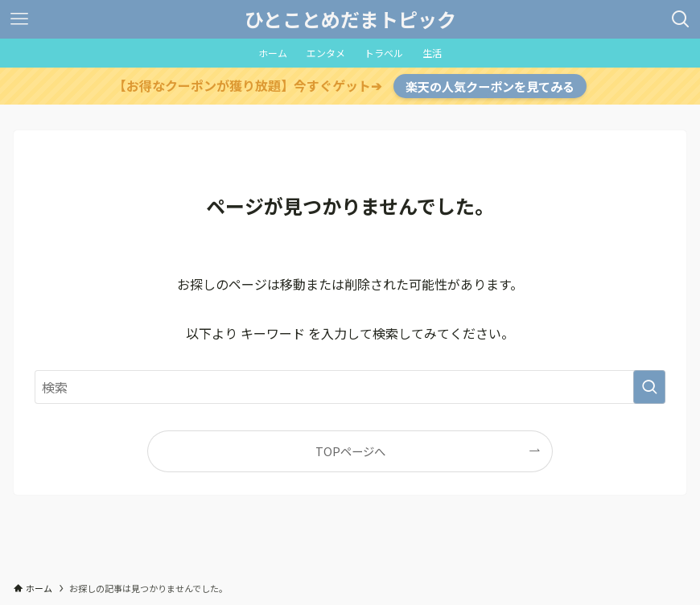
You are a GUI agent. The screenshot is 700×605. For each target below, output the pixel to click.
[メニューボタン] (19, 19)
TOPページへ (350, 451)
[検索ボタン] (681, 19)
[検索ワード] (350, 387)
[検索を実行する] (649, 387)
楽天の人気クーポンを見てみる (490, 86)
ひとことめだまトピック (350, 19)
